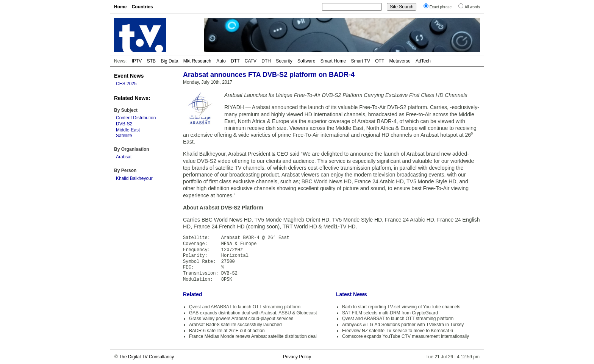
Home (120, 7)
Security (284, 61)
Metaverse (400, 61)
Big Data (169, 61)
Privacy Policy (297, 357)
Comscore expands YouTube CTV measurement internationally (406, 336)
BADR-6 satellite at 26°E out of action (227, 331)
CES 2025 (126, 84)
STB (151, 61)
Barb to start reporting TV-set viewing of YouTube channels (401, 307)
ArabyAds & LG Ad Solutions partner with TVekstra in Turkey (403, 325)
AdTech (423, 61)
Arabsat (124, 157)
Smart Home (333, 61)
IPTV (137, 61)
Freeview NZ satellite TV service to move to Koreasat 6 (398, 331)
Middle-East (128, 130)
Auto (221, 61)
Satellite (124, 136)
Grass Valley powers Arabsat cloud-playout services (241, 319)
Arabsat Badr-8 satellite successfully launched (235, 325)
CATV (251, 61)
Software (306, 61)
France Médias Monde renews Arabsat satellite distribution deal (253, 336)
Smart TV (360, 61)
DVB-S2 (124, 124)
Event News (129, 76)
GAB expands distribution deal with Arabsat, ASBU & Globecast (253, 313)
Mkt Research (197, 61)
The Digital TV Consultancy (146, 357)
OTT (380, 61)
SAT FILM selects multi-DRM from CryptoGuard (390, 313)
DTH (266, 61)
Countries (142, 7)
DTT (235, 61)
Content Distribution (136, 118)
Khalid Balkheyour (134, 178)
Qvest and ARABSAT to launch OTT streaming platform (245, 307)
